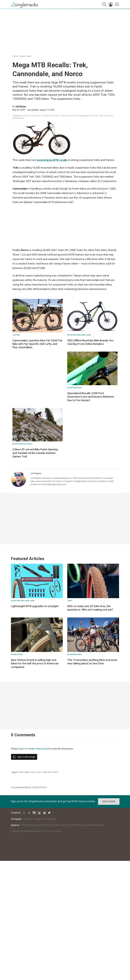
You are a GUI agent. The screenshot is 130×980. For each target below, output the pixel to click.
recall (45, 772)
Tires (70, 601)
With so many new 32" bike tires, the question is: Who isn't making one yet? (90, 608)
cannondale (24, 772)
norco (39, 772)
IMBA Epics (60, 825)
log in (22, 749)
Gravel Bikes (17, 654)
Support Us (40, 819)
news (33, 772)
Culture (22, 56)
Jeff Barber (21, 106)
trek (50, 772)
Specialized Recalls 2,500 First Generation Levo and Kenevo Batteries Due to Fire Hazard (91, 397)
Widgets (52, 819)
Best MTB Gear (75, 825)
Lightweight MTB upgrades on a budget (35, 606)
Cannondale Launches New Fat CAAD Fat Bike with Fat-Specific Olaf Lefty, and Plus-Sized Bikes (37, 344)
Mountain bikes (74, 388)
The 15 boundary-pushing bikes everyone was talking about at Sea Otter (92, 662)
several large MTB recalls (52, 160)
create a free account (39, 749)
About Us (28, 819)
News (29, 56)
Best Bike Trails (44, 825)
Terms (51, 831)
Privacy (58, 831)
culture (55, 772)
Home (15, 56)
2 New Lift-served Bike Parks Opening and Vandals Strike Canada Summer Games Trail (35, 453)
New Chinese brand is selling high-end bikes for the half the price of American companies (35, 663)
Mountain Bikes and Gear (79, 335)
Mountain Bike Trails (22, 444)
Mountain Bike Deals (94, 825)
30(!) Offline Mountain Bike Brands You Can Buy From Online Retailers (90, 342)
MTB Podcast (28, 825)
